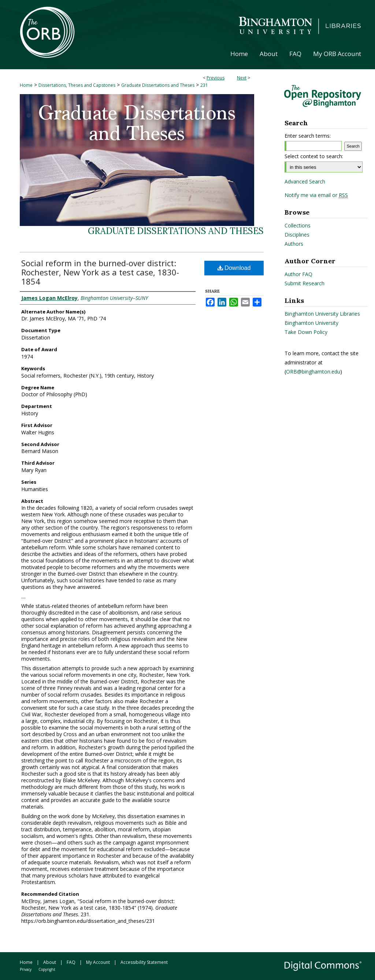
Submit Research (305, 283)
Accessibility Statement (144, 962)
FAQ (71, 962)
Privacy (26, 969)
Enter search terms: (308, 136)
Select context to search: (314, 156)
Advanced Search (305, 181)
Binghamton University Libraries (322, 314)
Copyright (47, 969)
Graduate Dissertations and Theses (158, 85)
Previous (216, 78)
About (50, 962)
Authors (294, 244)
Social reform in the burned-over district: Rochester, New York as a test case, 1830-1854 (100, 272)
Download (234, 268)
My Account (98, 962)
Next (242, 78)
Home (26, 85)
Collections (298, 225)
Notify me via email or (316, 195)
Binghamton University (311, 323)
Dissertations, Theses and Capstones (77, 85)
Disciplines (297, 235)
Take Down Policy (306, 332)
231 (204, 85)
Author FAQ (298, 274)
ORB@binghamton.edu (313, 372)
